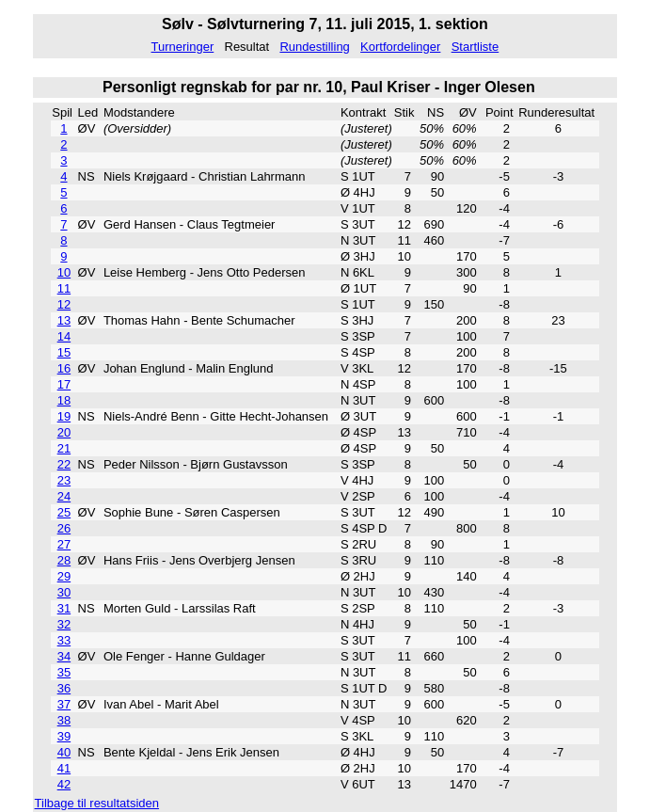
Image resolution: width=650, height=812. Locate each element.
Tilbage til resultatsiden (97, 803)
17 (64, 384)
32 (64, 624)
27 (64, 544)
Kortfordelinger (400, 47)
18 (64, 400)
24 (64, 496)
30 (64, 592)
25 (64, 512)
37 (64, 704)
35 (64, 672)
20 (64, 432)
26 (64, 528)
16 (64, 368)
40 (64, 752)
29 (64, 576)
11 (64, 288)
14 (64, 336)
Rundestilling (314, 47)
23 (64, 480)
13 (64, 320)
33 (64, 640)
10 (64, 272)
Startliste (476, 47)
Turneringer (183, 47)
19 (64, 416)
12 (64, 304)
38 (64, 720)
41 (64, 768)
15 (64, 352)
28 (64, 560)
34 (64, 656)
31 (64, 608)
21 (64, 448)
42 (64, 784)
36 (64, 688)
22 (64, 464)
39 (64, 736)
